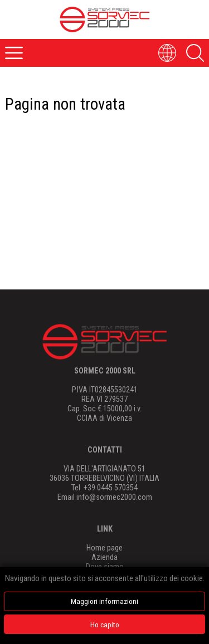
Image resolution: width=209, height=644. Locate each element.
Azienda (104, 557)
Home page (104, 548)
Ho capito (105, 625)
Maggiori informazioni (104, 601)
